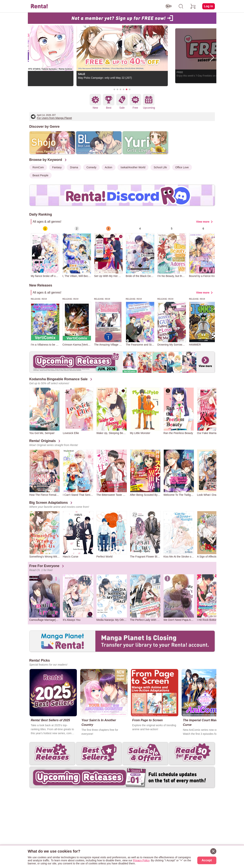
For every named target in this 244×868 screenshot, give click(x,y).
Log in (209, 6)
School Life (160, 167)
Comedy (91, 167)
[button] (114, 89)
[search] (181, 6)
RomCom (38, 167)
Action (109, 167)
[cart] (193, 6)
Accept (207, 860)
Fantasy (57, 167)
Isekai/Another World (133, 167)
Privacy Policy (141, 860)
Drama (74, 167)
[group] (45, 252)
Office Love (182, 167)
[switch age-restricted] (169, 6)
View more (203, 222)
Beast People (41, 175)
